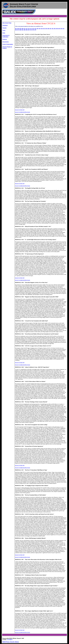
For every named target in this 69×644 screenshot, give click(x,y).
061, (23, 30)
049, (59, 29)
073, (31, 30)
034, (42, 29)
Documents (6, 42)
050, (61, 29)
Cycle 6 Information (8, 44)
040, (48, 29)
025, (35, 29)
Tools (4, 30)
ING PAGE (28, 632)
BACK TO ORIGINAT (20, 632)
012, (25, 29)
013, (27, 29)
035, (44, 29)
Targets (4, 28)
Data (4, 33)
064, (25, 30)
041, (51, 29)
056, (16, 30)
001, (16, 29)
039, (46, 29)
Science (5, 39)
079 (35, 30)
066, (27, 30)
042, (53, 29)
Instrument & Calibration (6, 36)
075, (33, 30)
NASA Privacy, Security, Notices (11, 642)
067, (29, 30)
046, (55, 29)
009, (23, 29)
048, (57, 29)
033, (40, 29)
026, (38, 29)
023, (33, 29)
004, (18, 29)
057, (18, 30)
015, (29, 29)
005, (20, 29)
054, (63, 29)
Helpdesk (5, 25)
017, (31, 29)
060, (20, 30)
